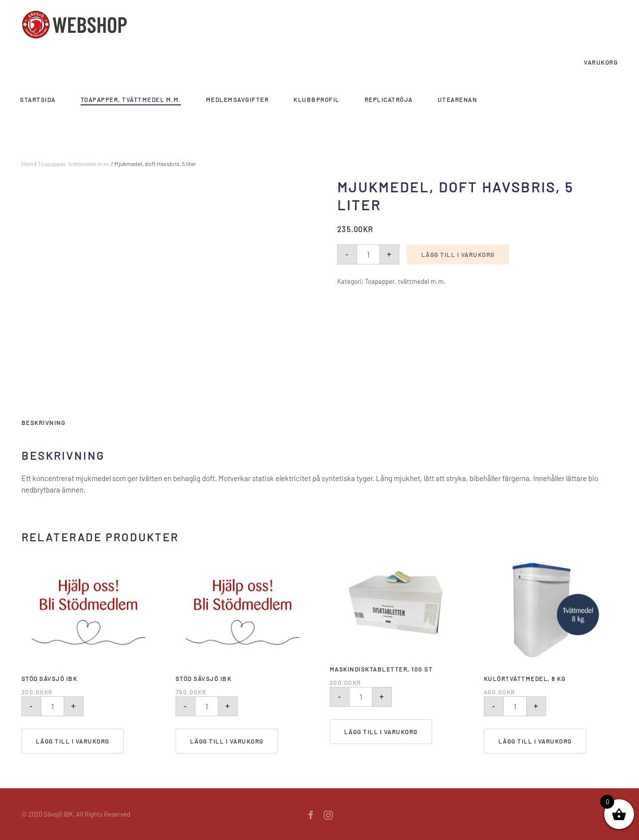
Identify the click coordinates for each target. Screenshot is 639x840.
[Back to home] (75, 25)
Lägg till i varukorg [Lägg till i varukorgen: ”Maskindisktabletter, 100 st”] (381, 732)
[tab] (39, 423)
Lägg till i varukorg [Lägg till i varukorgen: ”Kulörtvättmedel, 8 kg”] (535, 741)
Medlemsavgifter (237, 99)
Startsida (38, 99)
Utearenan (457, 99)
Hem (27, 164)
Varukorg (601, 62)
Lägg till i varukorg (458, 254)
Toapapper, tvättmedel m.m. (131, 99)
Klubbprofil (317, 99)
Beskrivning (44, 422)
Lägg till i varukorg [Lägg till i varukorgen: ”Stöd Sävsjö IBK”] (73, 741)
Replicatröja (389, 99)
